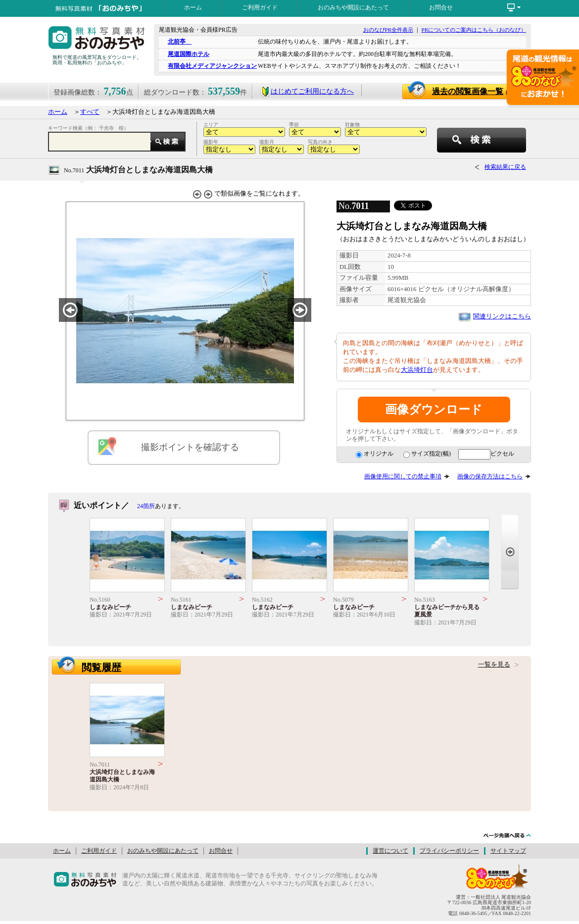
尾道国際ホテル (189, 54)
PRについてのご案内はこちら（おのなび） (474, 30)
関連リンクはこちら (502, 316)
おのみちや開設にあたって (353, 7)
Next (510, 552)
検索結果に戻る (505, 167)
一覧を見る (494, 665)
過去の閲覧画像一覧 (472, 91)
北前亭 (180, 42)
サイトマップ (508, 851)
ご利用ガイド (260, 7)
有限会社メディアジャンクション (212, 66)
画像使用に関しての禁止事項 (403, 476)
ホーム (193, 7)
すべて (90, 112)
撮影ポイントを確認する (190, 447)
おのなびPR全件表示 (388, 30)
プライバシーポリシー (449, 851)
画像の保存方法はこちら (490, 476)
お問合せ (441, 7)
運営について (390, 851)
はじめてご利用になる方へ (307, 91)
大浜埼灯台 (417, 370)
